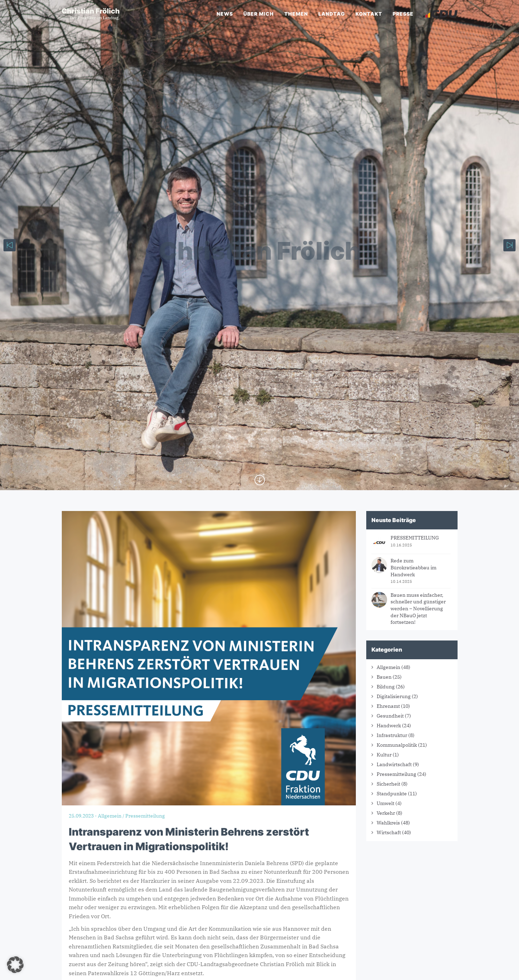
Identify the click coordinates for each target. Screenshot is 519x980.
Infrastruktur (392, 735)
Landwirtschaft (394, 764)
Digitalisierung (394, 696)
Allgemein (388, 667)
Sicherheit (388, 784)
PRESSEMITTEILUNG (415, 538)
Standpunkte (392, 794)
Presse (403, 14)
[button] (15, 965)
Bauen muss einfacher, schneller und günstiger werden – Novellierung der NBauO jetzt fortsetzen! (418, 609)
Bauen (384, 677)
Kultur (384, 755)
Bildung (386, 687)
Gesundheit (390, 716)
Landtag (332, 14)
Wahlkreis (388, 823)
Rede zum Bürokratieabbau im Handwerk (413, 567)
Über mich (259, 14)
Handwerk (389, 726)
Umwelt (386, 803)
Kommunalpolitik (397, 745)
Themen (296, 14)
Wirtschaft (389, 832)
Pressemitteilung (396, 774)
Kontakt (369, 14)
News (225, 14)
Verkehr (386, 813)
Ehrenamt (388, 706)
